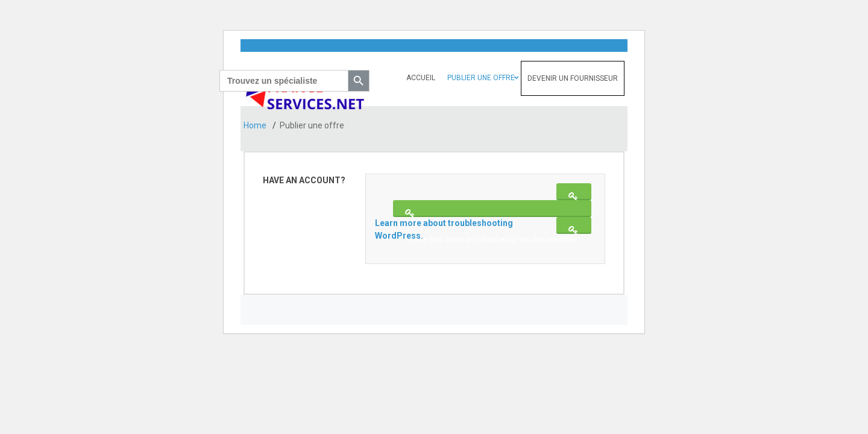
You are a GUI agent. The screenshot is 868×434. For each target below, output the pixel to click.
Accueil (421, 78)
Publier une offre (481, 78)
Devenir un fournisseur (573, 78)
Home (256, 125)
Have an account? (304, 180)
